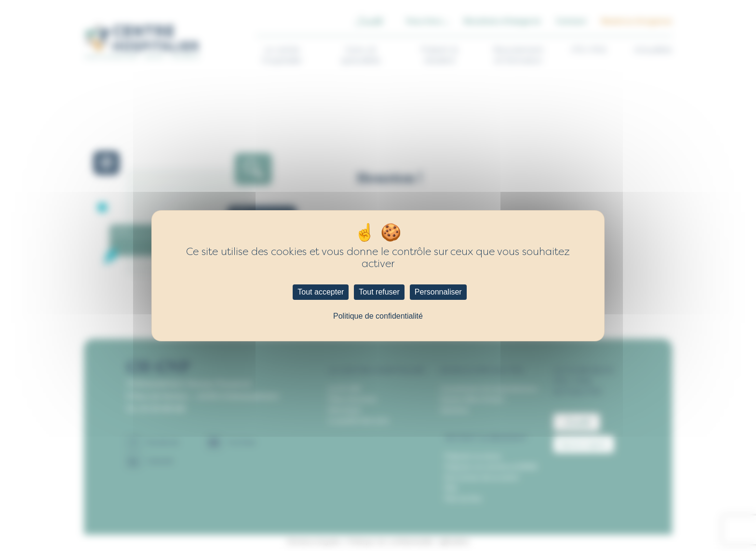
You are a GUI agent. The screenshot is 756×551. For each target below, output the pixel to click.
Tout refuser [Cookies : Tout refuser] (379, 292)
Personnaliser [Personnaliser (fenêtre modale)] (438, 292)
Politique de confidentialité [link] (378, 316)
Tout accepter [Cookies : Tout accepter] (321, 292)
